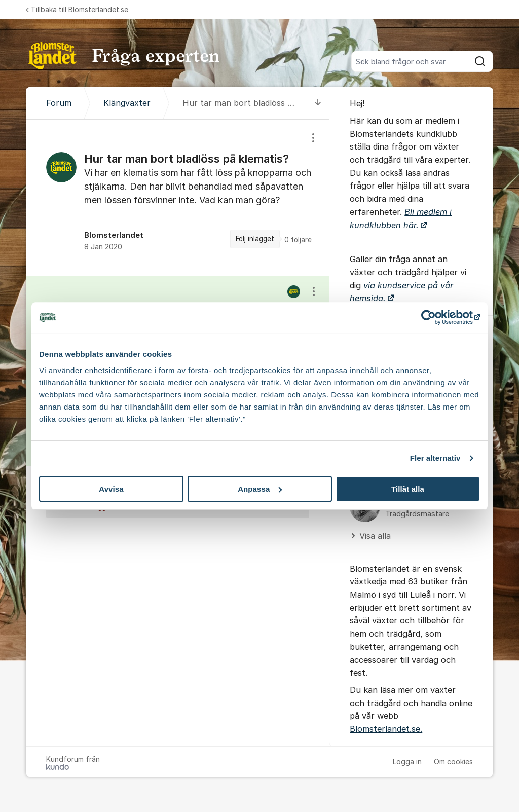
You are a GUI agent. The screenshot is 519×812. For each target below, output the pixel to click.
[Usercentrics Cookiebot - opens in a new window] (436, 317)
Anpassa (260, 489)
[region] (178, 198)
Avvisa (111, 489)
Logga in (407, 762)
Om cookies (453, 762)
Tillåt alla (408, 489)
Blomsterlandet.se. (386, 729)
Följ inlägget (255, 239)
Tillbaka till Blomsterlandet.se (77, 9)
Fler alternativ (435, 458)
